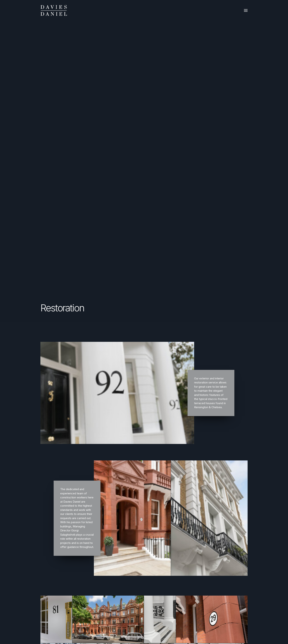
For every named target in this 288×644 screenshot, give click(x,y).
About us (50, 567)
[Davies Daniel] (54, 10)
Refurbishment (54, 552)
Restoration (52, 557)
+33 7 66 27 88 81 (145, 591)
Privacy (49, 576)
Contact (50, 571)
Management (53, 562)
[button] (246, 10)
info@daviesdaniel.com (149, 560)
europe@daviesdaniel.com (151, 586)
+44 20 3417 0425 (145, 565)
